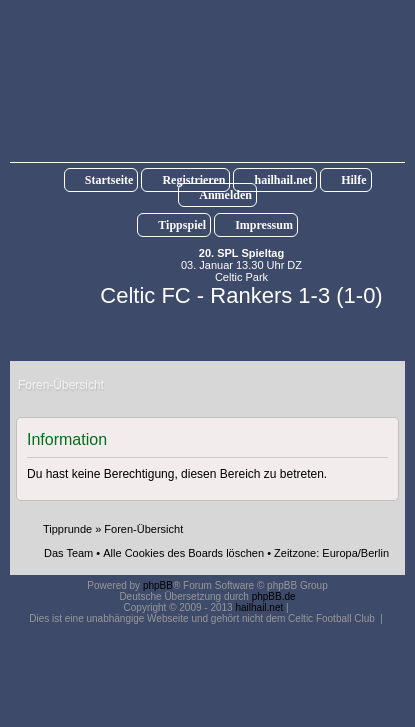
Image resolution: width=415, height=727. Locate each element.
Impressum (264, 225)
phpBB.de (274, 596)
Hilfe (353, 180)
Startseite (109, 180)
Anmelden (225, 195)
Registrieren (193, 180)
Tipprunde (67, 529)
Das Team (68, 553)
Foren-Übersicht (143, 529)
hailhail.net (283, 180)
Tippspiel (182, 225)
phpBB (158, 585)
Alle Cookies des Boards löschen (183, 553)
